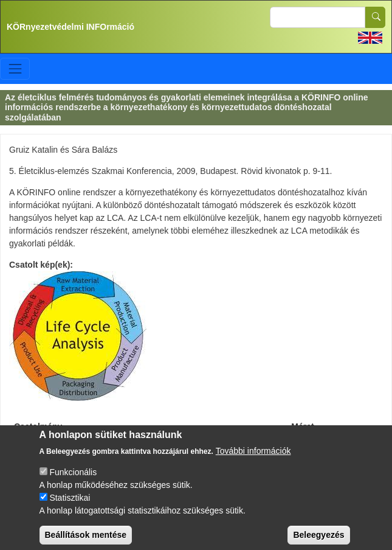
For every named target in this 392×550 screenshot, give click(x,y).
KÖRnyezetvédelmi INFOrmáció (70, 27)
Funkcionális (73, 480)
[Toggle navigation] (15, 68)
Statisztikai (70, 506)
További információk (253, 459)
